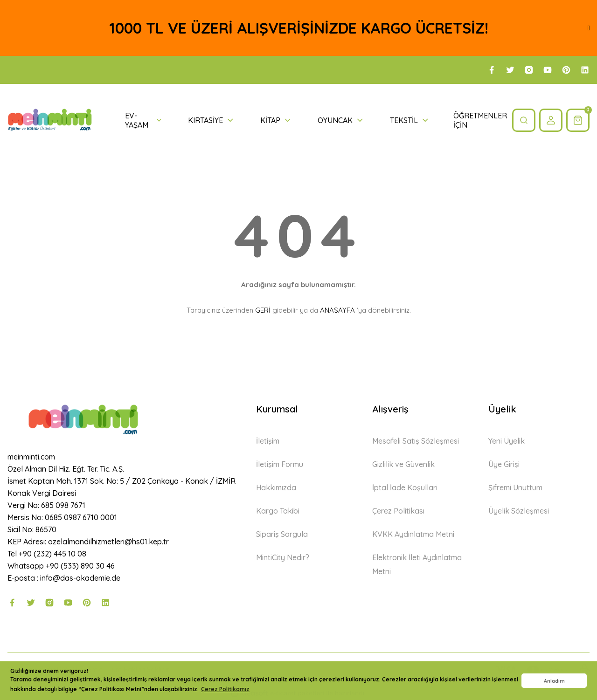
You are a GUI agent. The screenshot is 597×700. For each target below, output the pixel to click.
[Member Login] (551, 120)
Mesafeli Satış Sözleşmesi (416, 441)
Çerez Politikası (398, 511)
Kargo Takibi (278, 511)
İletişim (268, 441)
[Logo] (50, 120)
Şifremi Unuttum (515, 487)
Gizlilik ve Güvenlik (403, 464)
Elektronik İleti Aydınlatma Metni (417, 564)
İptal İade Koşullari (405, 487)
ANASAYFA (337, 310)
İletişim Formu (280, 464)
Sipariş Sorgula (282, 534)
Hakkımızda (276, 487)
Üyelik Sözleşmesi (519, 511)
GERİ (263, 310)
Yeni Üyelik (507, 441)
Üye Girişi (504, 464)
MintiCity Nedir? (283, 557)
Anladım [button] (554, 681)
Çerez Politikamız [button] (225, 689)
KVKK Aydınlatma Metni (413, 534)
